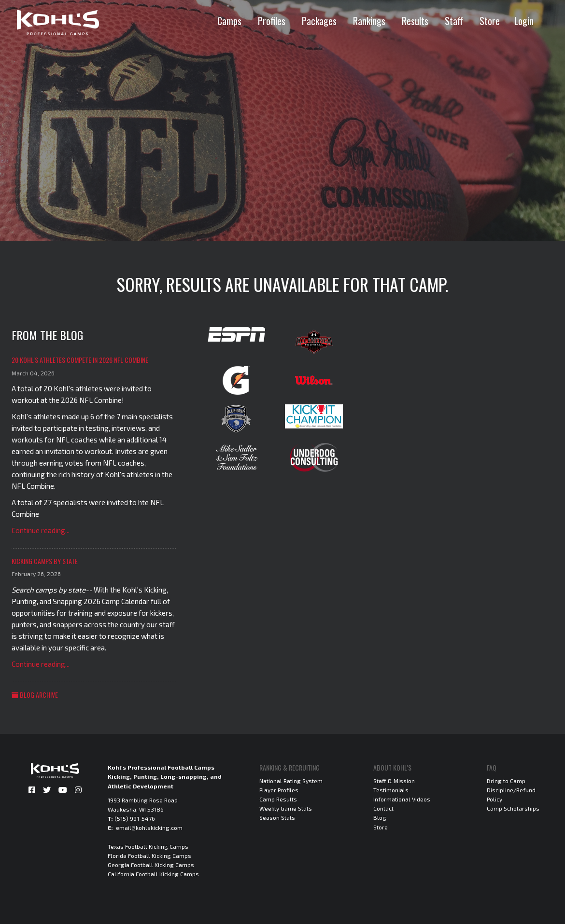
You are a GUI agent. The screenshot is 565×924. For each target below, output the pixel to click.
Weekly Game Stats (286, 808)
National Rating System (291, 781)
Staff (454, 21)
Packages (319, 21)
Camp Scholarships (513, 808)
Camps (229, 21)
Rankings (369, 21)
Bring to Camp (506, 781)
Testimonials (391, 790)
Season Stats (277, 817)
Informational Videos (402, 799)
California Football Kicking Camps (153, 874)
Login (524, 21)
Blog (380, 817)
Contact (383, 808)
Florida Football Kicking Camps (149, 855)
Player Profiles (279, 790)
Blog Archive (35, 695)
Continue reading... (41, 530)
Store (490, 21)
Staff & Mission (394, 781)
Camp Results (278, 799)
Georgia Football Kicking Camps (151, 865)
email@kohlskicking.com (149, 827)
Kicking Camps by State (45, 561)
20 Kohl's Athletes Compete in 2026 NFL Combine (80, 360)
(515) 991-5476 (135, 818)
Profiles (272, 21)
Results (415, 21)
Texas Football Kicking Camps (148, 846)
